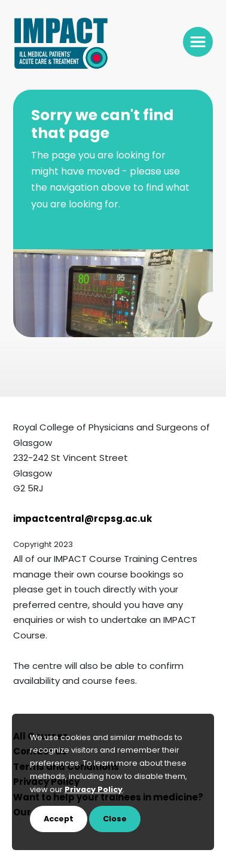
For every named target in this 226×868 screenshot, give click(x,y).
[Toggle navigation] (198, 42)
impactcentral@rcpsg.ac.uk (83, 520)
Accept (59, 819)
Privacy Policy (94, 790)
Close (115, 819)
